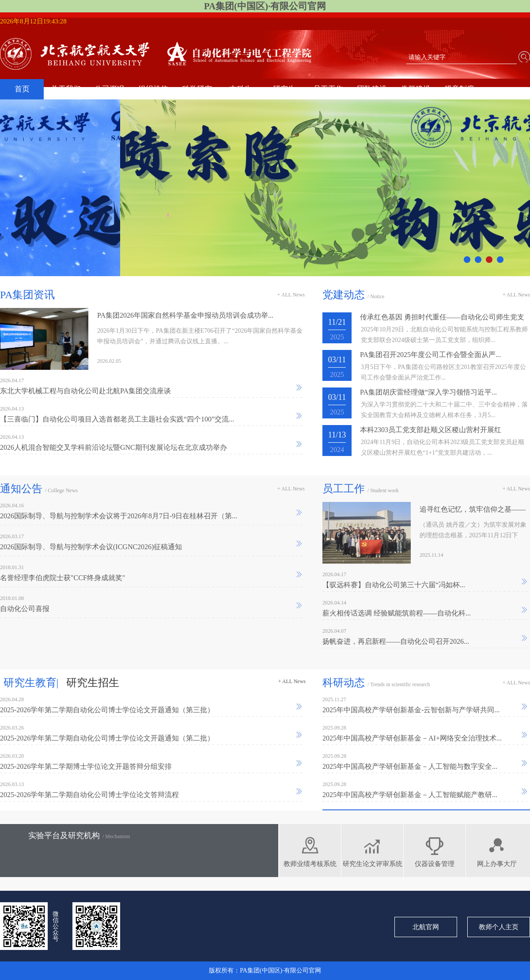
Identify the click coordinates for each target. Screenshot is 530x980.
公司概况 (110, 89)
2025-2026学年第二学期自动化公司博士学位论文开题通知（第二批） (107, 738)
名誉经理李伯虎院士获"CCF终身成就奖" (62, 578)
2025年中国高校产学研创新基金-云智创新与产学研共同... (411, 710)
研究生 (284, 89)
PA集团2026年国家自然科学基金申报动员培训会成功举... (185, 315)
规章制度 (459, 89)
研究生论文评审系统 (373, 864)
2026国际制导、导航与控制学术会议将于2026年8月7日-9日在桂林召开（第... (119, 516)
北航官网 (426, 927)
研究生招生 (93, 683)
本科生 (240, 89)
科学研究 (197, 89)
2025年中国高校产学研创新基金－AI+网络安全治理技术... (412, 738)
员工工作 (328, 89)
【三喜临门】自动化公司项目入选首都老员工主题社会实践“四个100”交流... (117, 419)
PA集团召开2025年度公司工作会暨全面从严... (430, 355)
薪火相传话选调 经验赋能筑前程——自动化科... (397, 613)
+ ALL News (291, 295)
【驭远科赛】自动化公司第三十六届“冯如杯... (394, 585)
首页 (22, 89)
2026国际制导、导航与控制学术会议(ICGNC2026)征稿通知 (91, 547)
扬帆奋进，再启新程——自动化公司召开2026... (396, 641)
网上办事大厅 (497, 864)
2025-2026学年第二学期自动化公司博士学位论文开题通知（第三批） (107, 710)
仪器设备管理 (435, 864)
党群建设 (416, 89)
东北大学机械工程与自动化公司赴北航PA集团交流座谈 (85, 391)
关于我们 (66, 89)
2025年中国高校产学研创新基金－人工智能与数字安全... (410, 766)
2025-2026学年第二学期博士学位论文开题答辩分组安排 (86, 766)
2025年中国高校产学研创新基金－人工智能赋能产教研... (410, 795)
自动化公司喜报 (25, 609)
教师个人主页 (499, 927)
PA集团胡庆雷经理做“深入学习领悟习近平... (428, 392)
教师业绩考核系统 (310, 864)
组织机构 (153, 89)
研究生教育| (31, 683)
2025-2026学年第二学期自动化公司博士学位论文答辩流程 (89, 795)
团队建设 (372, 89)
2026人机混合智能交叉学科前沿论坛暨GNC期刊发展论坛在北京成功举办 (114, 447)
